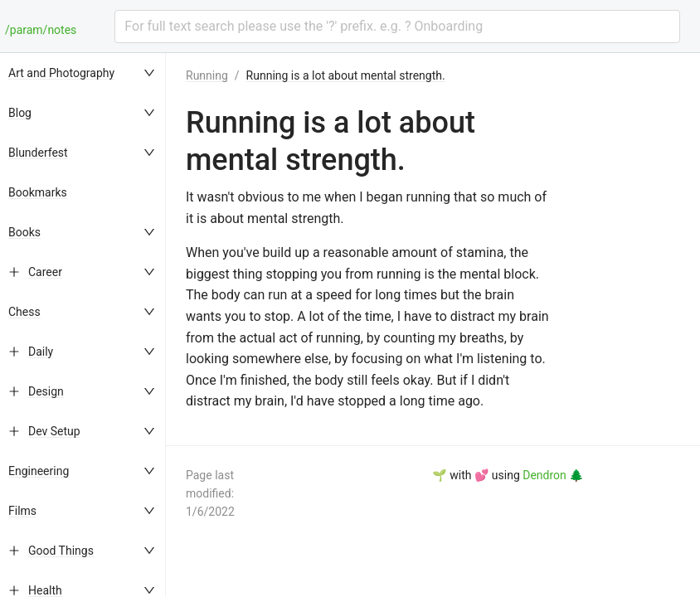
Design (46, 391)
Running (207, 75)
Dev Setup (54, 431)
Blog (20, 113)
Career (45, 272)
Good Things (61, 551)
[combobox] (397, 27)
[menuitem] (83, 73)
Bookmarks (38, 192)
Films (22, 511)
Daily (41, 352)
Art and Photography (61, 73)
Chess (24, 312)
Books (24, 232)
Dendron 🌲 (553, 475)
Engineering (39, 471)
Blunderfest (38, 153)
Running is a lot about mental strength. (346, 75)
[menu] (83, 325)
